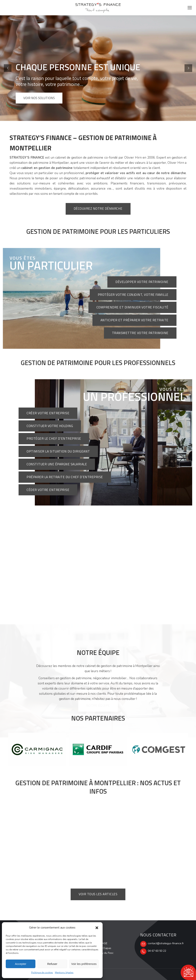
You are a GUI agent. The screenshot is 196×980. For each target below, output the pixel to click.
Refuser (52, 964)
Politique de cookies (42, 973)
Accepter (21, 964)
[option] (37, 749)
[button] (97, 928)
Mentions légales (64, 973)
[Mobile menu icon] (190, 8)
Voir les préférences (84, 964)
